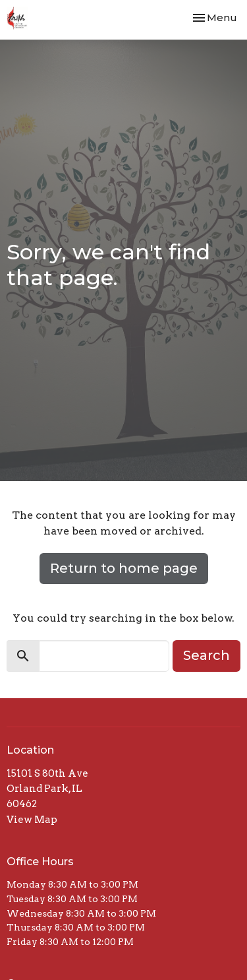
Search (206, 655)
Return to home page (124, 568)
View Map (32, 820)
